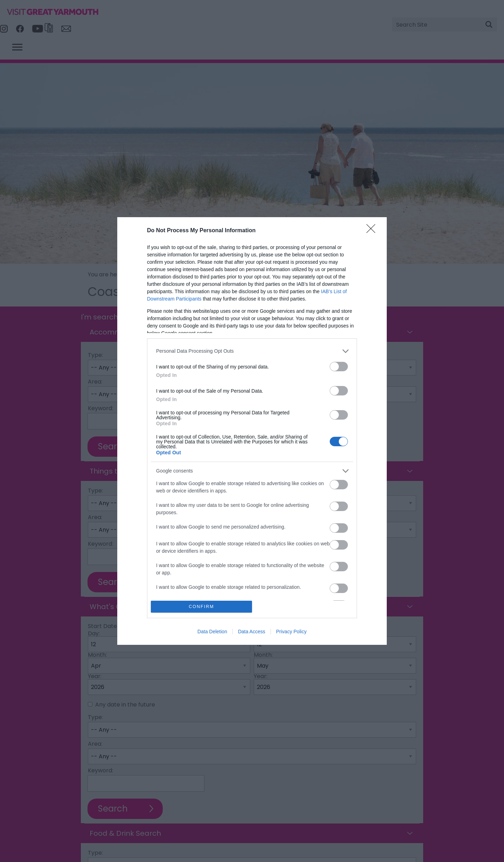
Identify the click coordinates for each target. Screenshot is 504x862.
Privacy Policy (291, 632)
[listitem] (252, 351)
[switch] (339, 367)
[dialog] (252, 431)
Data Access (252, 632)
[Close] (373, 231)
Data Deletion (212, 632)
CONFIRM (201, 607)
